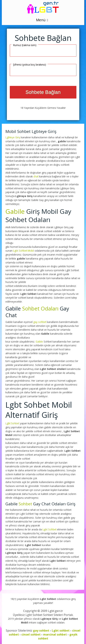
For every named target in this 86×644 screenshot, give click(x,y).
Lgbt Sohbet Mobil (24, 251)
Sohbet (25, 504)
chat (36, 176)
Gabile (15, 211)
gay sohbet (40, 322)
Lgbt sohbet (61, 630)
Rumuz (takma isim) (25, 45)
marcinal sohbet (55, 634)
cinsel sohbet (31, 634)
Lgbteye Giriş (13, 137)
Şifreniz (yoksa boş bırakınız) (30, 65)
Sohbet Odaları (40, 308)
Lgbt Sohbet (13, 423)
